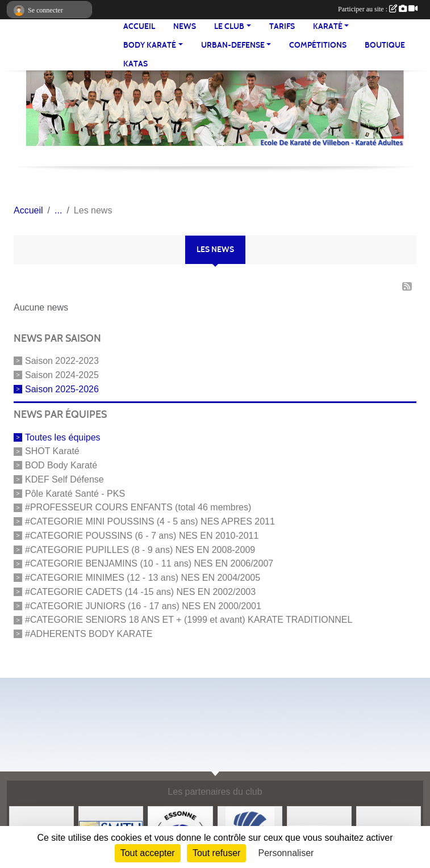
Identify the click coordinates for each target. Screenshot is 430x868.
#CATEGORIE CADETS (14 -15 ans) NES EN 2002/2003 (140, 592)
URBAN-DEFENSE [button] (233, 45)
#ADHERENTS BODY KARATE (89, 634)
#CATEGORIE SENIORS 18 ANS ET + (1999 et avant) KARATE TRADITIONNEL (189, 620)
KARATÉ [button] (328, 26)
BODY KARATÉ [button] (150, 45)
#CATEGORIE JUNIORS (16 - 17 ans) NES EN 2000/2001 (143, 605)
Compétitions (318, 45)
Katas (135, 64)
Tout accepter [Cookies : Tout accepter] (148, 853)
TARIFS (282, 26)
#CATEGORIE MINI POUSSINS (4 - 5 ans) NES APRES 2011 (150, 521)
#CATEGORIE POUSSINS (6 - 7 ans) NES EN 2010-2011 (142, 536)
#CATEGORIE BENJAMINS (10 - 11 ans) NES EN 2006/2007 (149, 563)
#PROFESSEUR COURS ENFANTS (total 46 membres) (138, 507)
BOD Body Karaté (61, 465)
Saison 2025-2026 (62, 389)
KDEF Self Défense (64, 479)
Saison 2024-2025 (62, 375)
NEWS (185, 26)
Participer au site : (378, 9)
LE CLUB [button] (229, 26)
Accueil (139, 26)
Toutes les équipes (63, 437)
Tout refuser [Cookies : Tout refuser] (216, 853)
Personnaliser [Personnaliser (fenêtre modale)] (286, 853)
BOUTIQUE (385, 45)
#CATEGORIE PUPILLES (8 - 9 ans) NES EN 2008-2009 (140, 549)
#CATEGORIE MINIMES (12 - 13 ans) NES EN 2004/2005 (143, 578)
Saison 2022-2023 (62, 361)
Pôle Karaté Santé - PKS (75, 493)
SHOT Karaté (52, 451)
